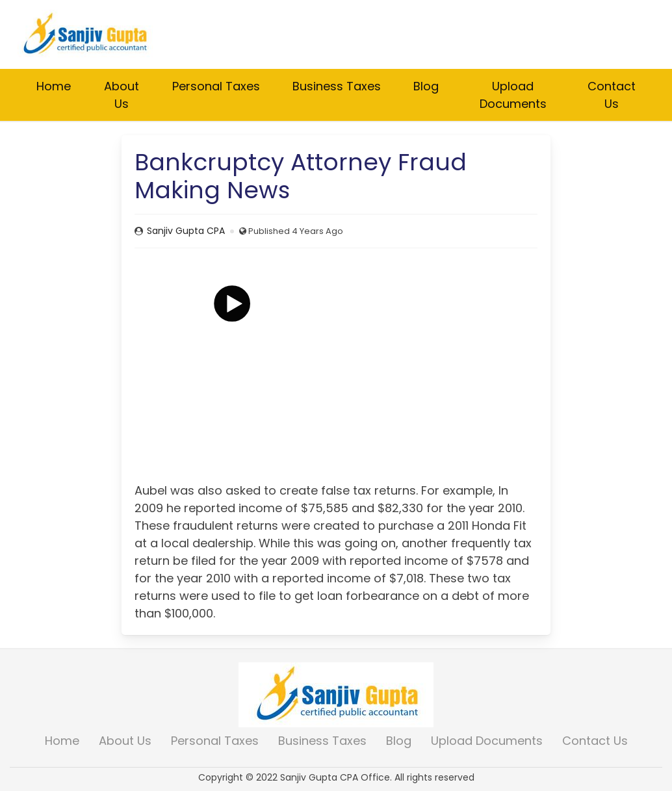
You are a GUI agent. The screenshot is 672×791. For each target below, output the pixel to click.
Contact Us (612, 95)
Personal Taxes (216, 86)
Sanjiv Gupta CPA (186, 231)
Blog (426, 86)
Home (54, 86)
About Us (122, 95)
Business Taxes (337, 86)
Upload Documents (513, 95)
